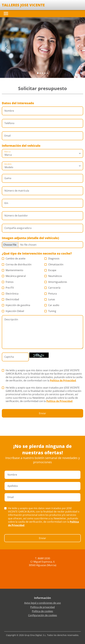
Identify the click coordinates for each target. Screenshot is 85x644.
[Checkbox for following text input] (42, 245)
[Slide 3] (45, 73)
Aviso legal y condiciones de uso (42, 603)
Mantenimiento (13, 270)
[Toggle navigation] (6, 14)
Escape (50, 270)
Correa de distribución (17, 264)
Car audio (52, 305)
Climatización (54, 264)
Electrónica (10, 294)
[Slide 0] (38, 73)
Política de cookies (42, 611)
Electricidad (10, 299)
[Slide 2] (43, 73)
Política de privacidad (42, 607)
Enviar (42, 413)
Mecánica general (14, 276)
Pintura (51, 294)
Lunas (50, 299)
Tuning (50, 311)
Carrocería (52, 288)
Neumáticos (53, 276)
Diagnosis (52, 259)
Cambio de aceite (14, 259)
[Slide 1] (40, 73)
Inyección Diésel (13, 311)
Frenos (8, 282)
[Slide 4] (47, 73)
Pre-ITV (8, 288)
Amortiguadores (56, 282)
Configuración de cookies (43, 615)
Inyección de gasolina (16, 305)
